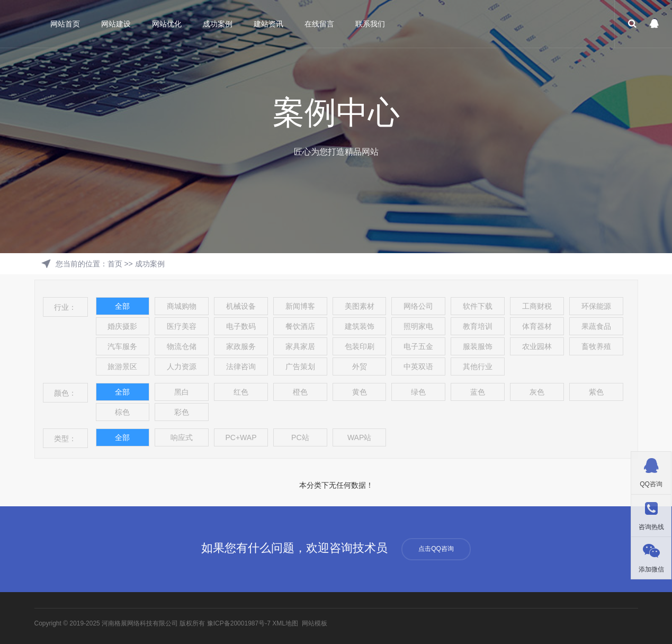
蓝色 (478, 392)
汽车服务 (122, 346)
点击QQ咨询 (436, 549)
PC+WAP (241, 437)
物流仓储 (182, 346)
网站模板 (315, 623)
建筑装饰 (360, 326)
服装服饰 (478, 346)
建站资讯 (268, 24)
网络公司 (418, 306)
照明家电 (418, 326)
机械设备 (241, 306)
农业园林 (537, 346)
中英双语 (418, 366)
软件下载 (478, 306)
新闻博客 (300, 306)
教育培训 (478, 326)
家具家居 (300, 346)
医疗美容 (182, 326)
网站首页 (65, 24)
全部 (122, 306)
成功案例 (218, 24)
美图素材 (360, 306)
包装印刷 (360, 346)
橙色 (300, 392)
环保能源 (596, 306)
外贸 (360, 366)
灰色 (537, 392)
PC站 (300, 437)
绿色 (418, 392)
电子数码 (241, 326)
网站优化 (167, 24)
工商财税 (537, 306)
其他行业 (478, 366)
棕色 (122, 412)
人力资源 (182, 366)
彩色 (182, 412)
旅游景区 (122, 366)
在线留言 (319, 24)
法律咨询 (241, 366)
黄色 (360, 392)
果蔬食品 (596, 326)
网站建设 (116, 24)
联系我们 (370, 24)
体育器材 (537, 326)
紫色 (596, 392)
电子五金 (418, 346)
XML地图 (285, 623)
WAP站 (359, 437)
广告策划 (300, 366)
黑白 (182, 392)
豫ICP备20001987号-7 (239, 623)
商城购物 (182, 306)
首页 (115, 264)
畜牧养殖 (596, 346)
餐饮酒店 (300, 326)
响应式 (182, 437)
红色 (241, 392)
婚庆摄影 (122, 326)
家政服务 (241, 346)
